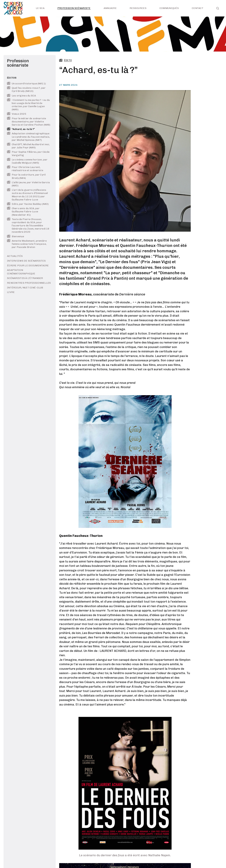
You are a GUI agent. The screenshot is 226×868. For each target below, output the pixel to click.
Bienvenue (16, 236)
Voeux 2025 (17, 114)
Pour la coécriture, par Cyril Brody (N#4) (26, 176)
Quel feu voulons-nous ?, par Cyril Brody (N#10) (26, 89)
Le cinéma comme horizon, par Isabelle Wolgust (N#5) (27, 161)
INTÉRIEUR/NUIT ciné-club (25, 288)
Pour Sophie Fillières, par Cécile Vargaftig (28, 153)
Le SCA (40, 8)
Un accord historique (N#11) (26, 84)
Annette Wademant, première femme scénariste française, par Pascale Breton (27, 244)
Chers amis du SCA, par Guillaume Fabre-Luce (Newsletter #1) (23, 212)
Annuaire (110, 8)
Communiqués (169, 8)
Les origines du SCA (21, 96)
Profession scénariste (74, 8)
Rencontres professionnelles (29, 283)
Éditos (12, 78)
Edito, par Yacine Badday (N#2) (28, 204)
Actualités (15, 256)
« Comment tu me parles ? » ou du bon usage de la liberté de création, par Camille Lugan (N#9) (28, 105)
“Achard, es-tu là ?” (21, 129)
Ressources (138, 8)
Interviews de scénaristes (26, 261)
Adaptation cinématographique (21, 272)
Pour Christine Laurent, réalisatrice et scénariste (25, 169)
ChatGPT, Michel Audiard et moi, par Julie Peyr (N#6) (28, 146)
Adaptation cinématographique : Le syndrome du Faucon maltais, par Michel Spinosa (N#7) (29, 137)
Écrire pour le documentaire (28, 266)
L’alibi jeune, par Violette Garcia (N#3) (28, 184)
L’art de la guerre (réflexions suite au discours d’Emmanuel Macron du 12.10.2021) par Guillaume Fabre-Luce (27, 195)
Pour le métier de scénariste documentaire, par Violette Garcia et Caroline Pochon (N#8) (29, 122)
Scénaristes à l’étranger (25, 278)
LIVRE (11, 292)
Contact (198, 8)
